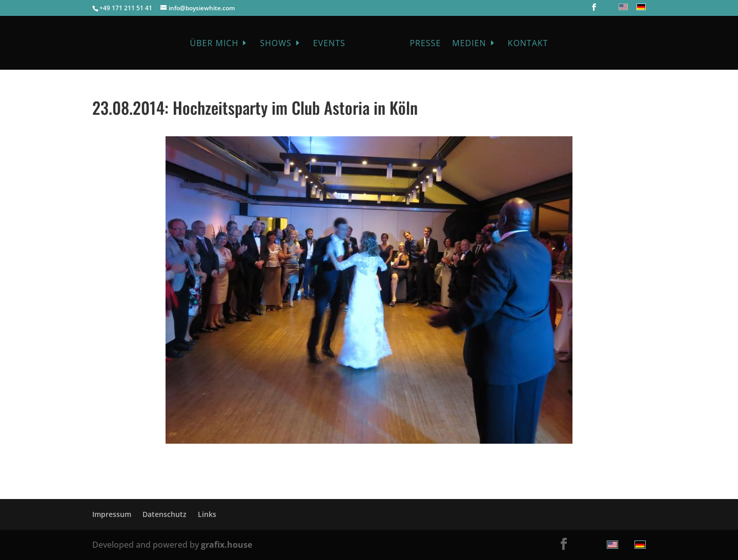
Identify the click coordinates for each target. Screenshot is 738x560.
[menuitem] (622, 7)
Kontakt (528, 44)
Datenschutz (165, 514)
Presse (425, 44)
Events (329, 44)
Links (207, 514)
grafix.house (227, 545)
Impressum (112, 514)
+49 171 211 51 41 (126, 8)
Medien (469, 44)
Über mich (214, 44)
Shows (276, 44)
